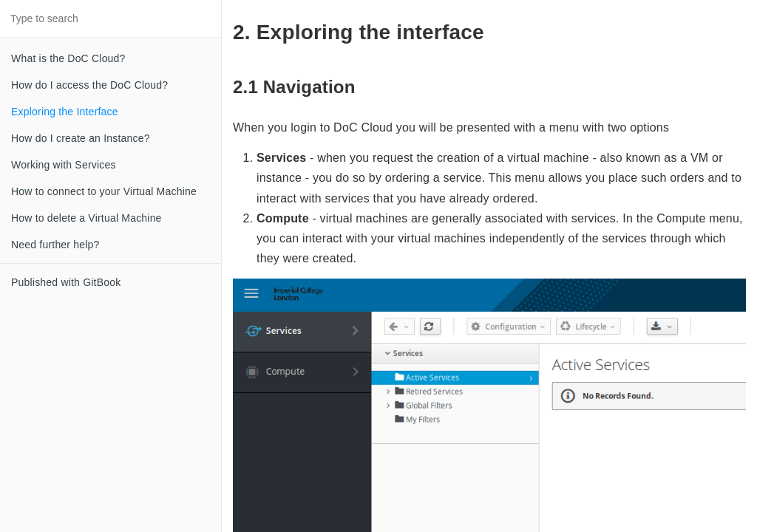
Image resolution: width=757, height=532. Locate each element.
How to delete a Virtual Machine (86, 218)
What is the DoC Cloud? (68, 58)
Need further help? (55, 245)
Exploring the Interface (65, 112)
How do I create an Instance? (81, 138)
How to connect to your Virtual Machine (104, 191)
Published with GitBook (66, 282)
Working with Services (64, 165)
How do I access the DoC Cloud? (89, 85)
